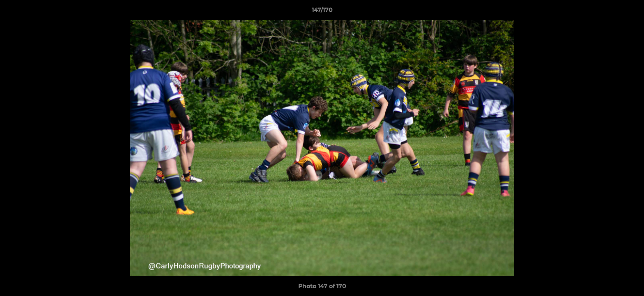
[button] (629, 12)
